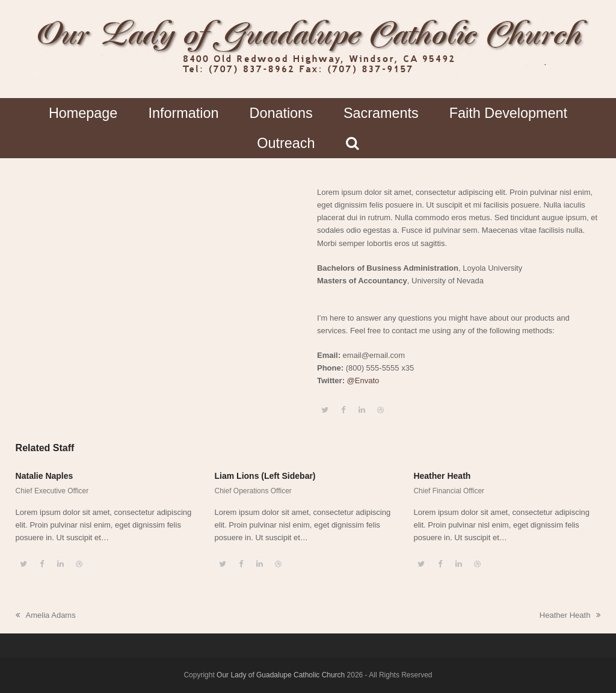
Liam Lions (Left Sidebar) (265, 476)
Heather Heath (442, 476)
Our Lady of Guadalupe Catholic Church (281, 675)
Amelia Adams (46, 616)
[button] (352, 143)
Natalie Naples (45, 476)
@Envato (363, 380)
